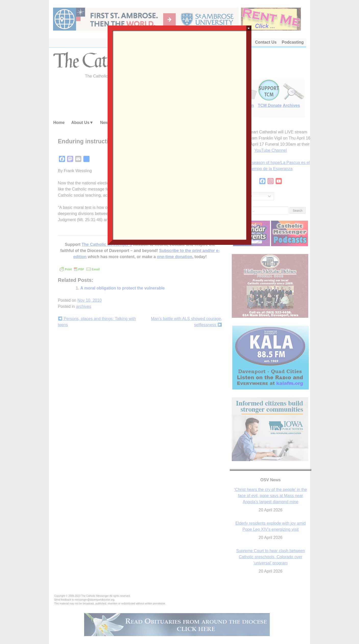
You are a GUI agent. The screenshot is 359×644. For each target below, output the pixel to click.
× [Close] (249, 28)
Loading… (179, 135)
